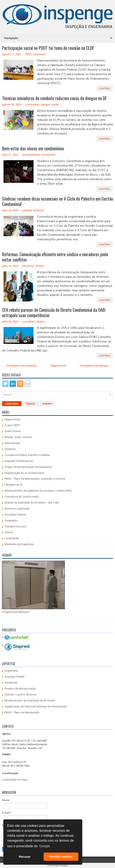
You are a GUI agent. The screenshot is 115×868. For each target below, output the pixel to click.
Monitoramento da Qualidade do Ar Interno (30, 700)
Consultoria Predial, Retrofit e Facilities (27, 455)
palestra (27, 210)
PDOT (28, 54)
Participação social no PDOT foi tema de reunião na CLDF (48, 48)
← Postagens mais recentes (20, 366)
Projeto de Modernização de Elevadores (28, 467)
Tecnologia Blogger (57, 865)
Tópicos (30, 404)
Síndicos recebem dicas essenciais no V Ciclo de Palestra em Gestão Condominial (57, 201)
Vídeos (9, 532)
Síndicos (39, 210)
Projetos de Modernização (20, 689)
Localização (12, 538)
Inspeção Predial (14, 677)
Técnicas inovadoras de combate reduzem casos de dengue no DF (55, 98)
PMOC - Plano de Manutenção (22, 712)
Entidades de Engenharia (19, 544)
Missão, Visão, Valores (18, 437)
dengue (45, 105)
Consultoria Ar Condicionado (22, 497)
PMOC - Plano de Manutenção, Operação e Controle (35, 479)
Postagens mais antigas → (96, 366)
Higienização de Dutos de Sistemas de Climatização (36, 706)
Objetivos (10, 449)
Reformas (28, 266)
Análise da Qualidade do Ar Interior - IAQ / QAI (32, 503)
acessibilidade (31, 155)
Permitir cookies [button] (61, 857)
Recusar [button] (25, 857)
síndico (40, 266)
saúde (55, 105)
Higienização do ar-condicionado (24, 473)
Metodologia (12, 443)
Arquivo (47, 404)
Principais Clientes (15, 515)
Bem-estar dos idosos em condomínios (33, 148)
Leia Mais (105, 88)
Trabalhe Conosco (15, 526)
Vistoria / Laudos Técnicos (20, 695)
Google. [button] (45, 846)
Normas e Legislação (17, 509)
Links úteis (12, 404)
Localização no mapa (15, 780)
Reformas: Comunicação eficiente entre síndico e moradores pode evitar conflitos (55, 257)
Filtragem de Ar (14, 485)
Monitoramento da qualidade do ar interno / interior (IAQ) (38, 491)
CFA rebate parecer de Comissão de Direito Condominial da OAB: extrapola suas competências (54, 312)
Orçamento (11, 520)
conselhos (29, 322)
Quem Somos (13, 431)
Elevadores (11, 683)
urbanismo (39, 54)
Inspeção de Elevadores (19, 461)
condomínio (33, 105)
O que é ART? (12, 425)
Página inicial (58, 366)
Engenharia (11, 671)
